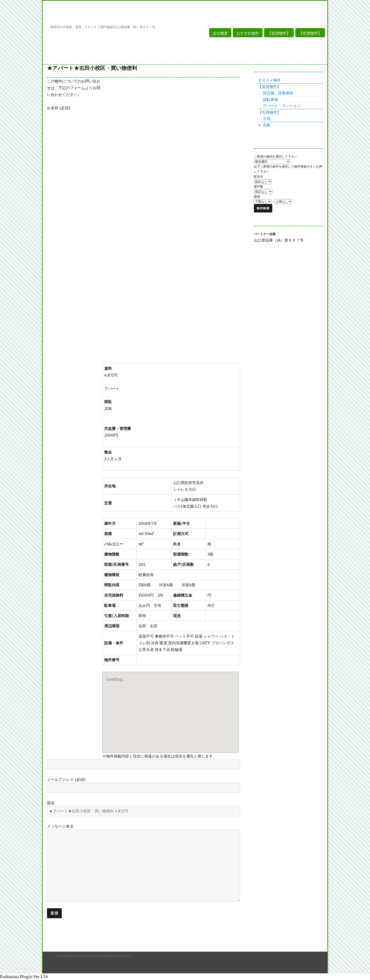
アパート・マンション (282, 106)
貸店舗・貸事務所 (278, 93)
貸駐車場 (270, 99)
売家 (267, 125)
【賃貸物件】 (279, 33)
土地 (267, 119)
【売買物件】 (310, 33)
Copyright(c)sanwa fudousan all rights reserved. (93, 956)
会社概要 (220, 33)
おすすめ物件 (248, 33)
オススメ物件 (269, 80)
